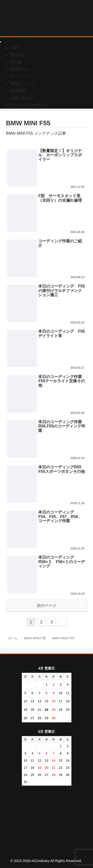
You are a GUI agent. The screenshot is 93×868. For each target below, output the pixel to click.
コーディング (22, 76)
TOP (14, 48)
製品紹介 (18, 55)
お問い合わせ (22, 98)
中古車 (16, 62)
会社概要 (18, 91)
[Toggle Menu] (0, 42)
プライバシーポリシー (30, 105)
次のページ (47, 605)
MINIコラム (20, 69)
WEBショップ (22, 83)
